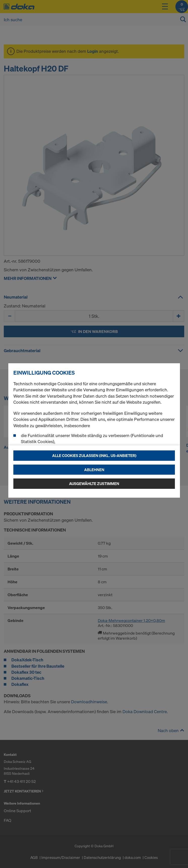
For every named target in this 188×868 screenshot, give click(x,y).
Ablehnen (94, 470)
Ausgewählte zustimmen (94, 484)
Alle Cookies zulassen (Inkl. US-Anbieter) (94, 455)
